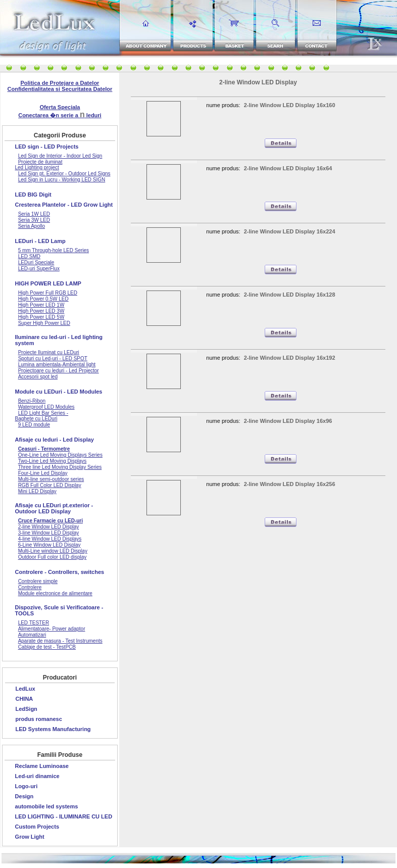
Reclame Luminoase (42, 766)
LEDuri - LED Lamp (40, 241)
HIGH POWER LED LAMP (48, 283)
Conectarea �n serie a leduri (60, 115)
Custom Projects (37, 827)
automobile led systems (47, 806)
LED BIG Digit (33, 195)
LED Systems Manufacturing (53, 729)
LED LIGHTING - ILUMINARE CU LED (64, 816)
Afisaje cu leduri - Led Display (55, 440)
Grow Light (30, 837)
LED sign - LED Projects (47, 147)
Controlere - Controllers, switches (60, 572)
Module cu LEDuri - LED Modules (59, 392)
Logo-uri (27, 786)
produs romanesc (38, 719)
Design (24, 796)
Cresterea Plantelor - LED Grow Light (64, 205)
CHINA (24, 699)
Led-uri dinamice (37, 776)
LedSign (26, 709)
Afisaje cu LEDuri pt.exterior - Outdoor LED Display (54, 508)
